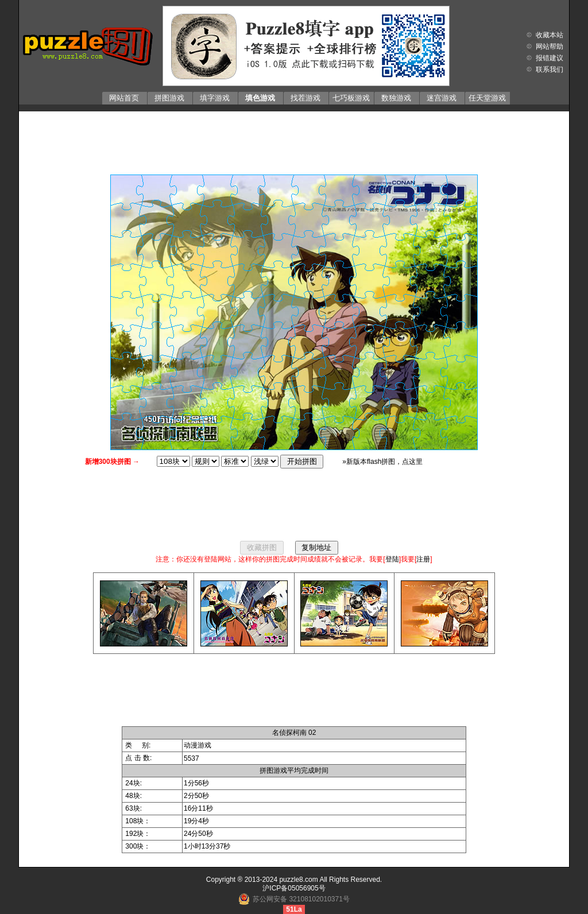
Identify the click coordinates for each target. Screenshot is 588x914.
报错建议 (550, 58)
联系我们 (550, 69)
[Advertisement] (294, 140)
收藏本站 (550, 35)
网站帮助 (550, 47)
